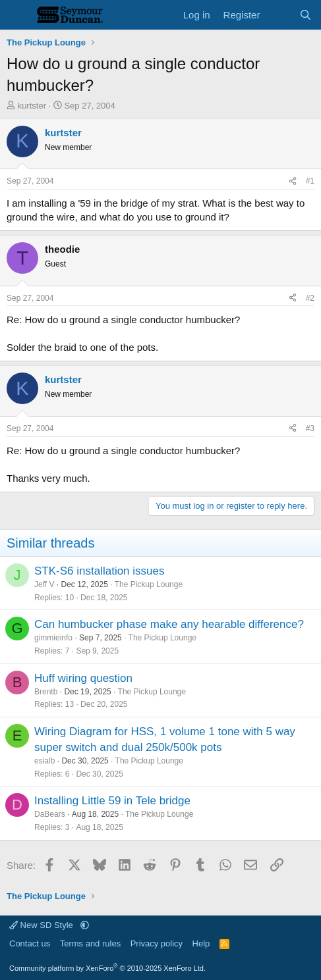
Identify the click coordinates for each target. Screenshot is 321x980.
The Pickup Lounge (149, 584)
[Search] (306, 15)
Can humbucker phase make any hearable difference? (169, 624)
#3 (310, 428)
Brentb (46, 692)
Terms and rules (90, 943)
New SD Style (42, 925)
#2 (310, 298)
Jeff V (44, 584)
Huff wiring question (83, 678)
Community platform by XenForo (107, 968)
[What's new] (279, 15)
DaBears (50, 814)
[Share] (293, 181)
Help (201, 943)
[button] (85, 925)
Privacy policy (157, 943)
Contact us (30, 943)
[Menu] (18, 15)
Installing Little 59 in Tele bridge (112, 801)
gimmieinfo (53, 638)
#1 (310, 181)
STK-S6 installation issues (99, 571)
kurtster (32, 106)
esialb (44, 761)
